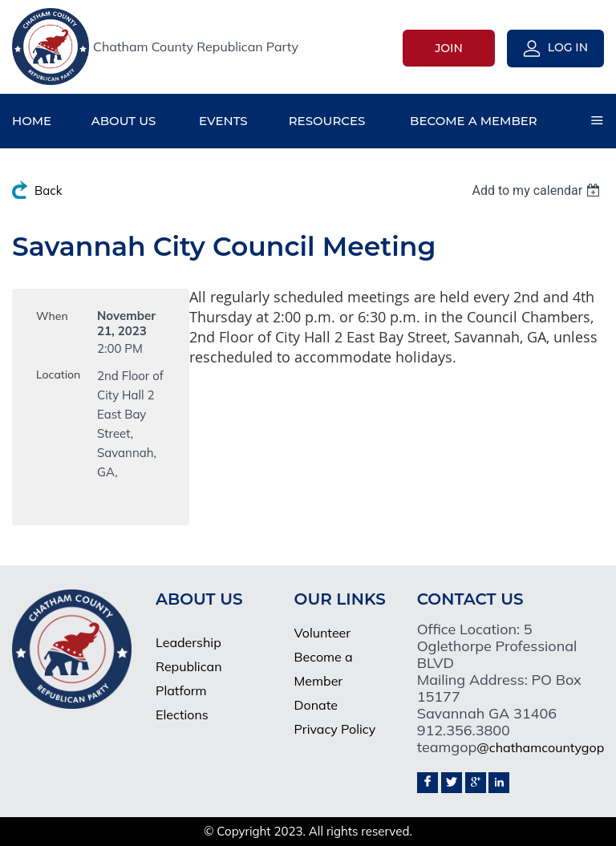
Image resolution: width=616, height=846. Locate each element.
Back (48, 190)
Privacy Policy (335, 729)
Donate (316, 705)
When (52, 316)
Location (58, 374)
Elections (182, 714)
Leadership (188, 642)
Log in (568, 47)
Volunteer (323, 633)
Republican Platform (188, 678)
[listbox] (538, 190)
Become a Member (324, 669)
